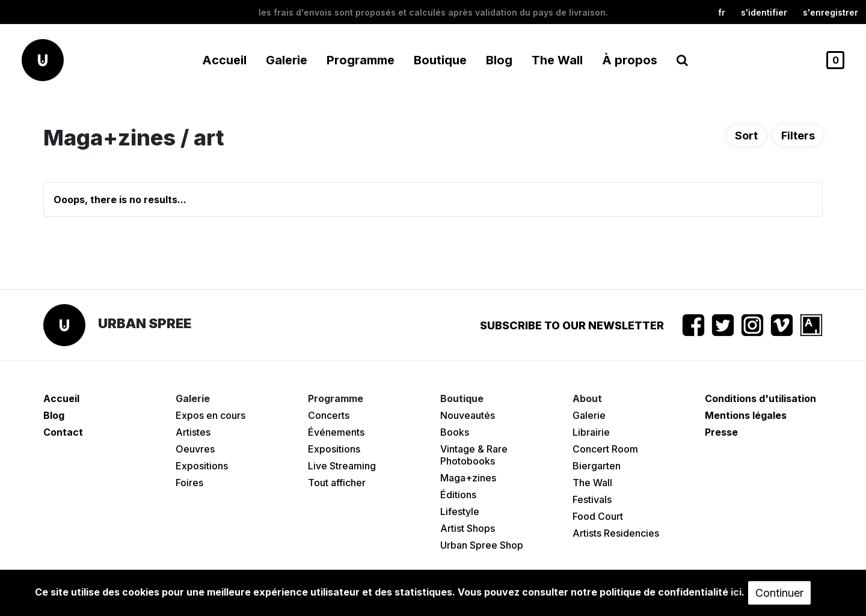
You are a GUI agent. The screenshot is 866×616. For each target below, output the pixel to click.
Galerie (589, 415)
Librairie (591, 432)
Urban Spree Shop (482, 545)
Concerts (329, 415)
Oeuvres (195, 449)
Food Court (598, 516)
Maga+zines (468, 478)
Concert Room (605, 449)
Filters (798, 136)
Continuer (779, 593)
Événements (336, 432)
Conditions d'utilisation (760, 398)
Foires (189, 483)
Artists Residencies (616, 533)
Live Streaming (342, 466)
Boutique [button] (440, 60)
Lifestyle (460, 511)
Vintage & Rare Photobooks (474, 455)
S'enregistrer (831, 12)
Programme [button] (361, 60)
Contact (63, 432)
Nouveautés (468, 415)
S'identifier (764, 12)
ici (736, 592)
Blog (499, 60)
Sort (746, 136)
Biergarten (597, 466)
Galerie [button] (287, 60)
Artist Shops (468, 528)
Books (455, 432)
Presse (721, 432)
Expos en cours (210, 415)
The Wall (557, 60)
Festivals (592, 499)
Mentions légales (746, 415)
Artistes (193, 432)
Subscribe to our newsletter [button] (572, 325)
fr (722, 12)
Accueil (224, 60)
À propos (630, 60)
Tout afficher (337, 483)
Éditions (458, 495)
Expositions (202, 466)
